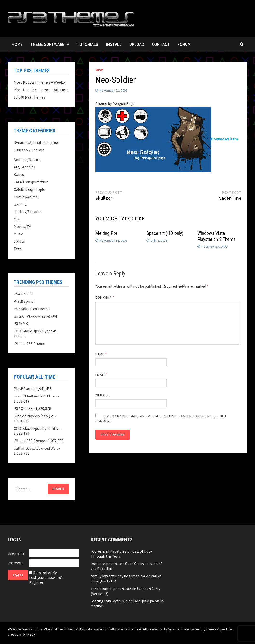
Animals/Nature (27, 160)
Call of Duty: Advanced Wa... (36, 448)
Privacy (29, 634)
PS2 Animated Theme (32, 309)
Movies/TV (22, 226)
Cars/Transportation (31, 182)
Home (17, 44)
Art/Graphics (24, 167)
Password (16, 563)
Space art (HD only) (165, 233)
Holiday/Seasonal (28, 212)
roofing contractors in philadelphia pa (122, 601)
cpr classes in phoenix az (111, 589)
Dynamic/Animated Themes (37, 142)
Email (101, 375)
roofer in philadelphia (109, 551)
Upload (137, 44)
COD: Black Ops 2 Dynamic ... (37, 428)
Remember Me (45, 573)
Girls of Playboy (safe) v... (34, 416)
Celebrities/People (29, 189)
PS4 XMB (21, 323)
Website (102, 395)
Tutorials (87, 44)
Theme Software (47, 44)
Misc (99, 70)
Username (16, 553)
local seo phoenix (105, 564)
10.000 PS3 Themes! (30, 97)
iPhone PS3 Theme (29, 343)
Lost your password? (46, 577)
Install (114, 44)
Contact (161, 44)
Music (18, 234)
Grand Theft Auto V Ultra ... (35, 396)
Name (101, 354)
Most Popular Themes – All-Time (41, 90)
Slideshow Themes (29, 150)
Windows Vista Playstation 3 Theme (217, 236)
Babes (19, 174)
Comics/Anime (26, 197)
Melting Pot (106, 233)
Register (36, 582)
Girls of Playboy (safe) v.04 (35, 316)
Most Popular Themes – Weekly (40, 82)
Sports (19, 241)
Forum (184, 44)
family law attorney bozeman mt (118, 576)
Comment (105, 297)
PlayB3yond (24, 301)
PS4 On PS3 (23, 294)
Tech (18, 249)
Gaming (20, 204)
